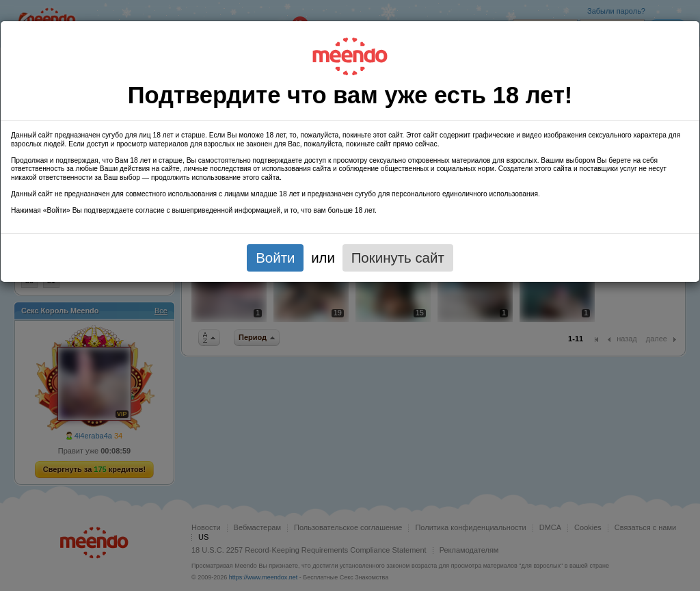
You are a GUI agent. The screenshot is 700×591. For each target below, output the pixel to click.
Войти (275, 258)
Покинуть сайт (398, 258)
